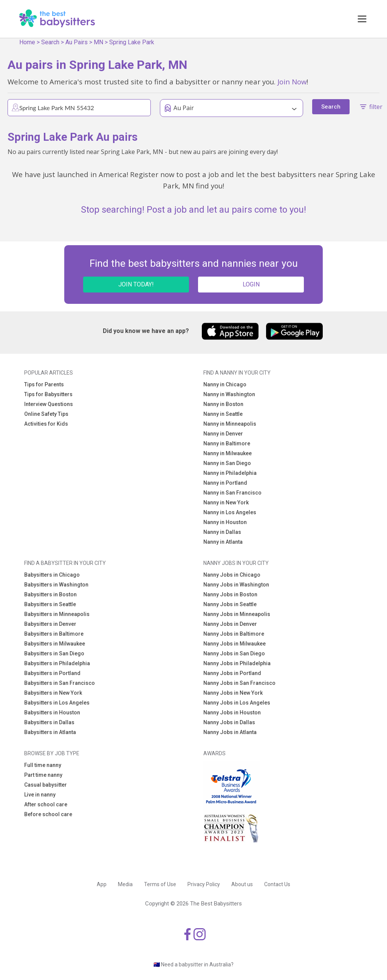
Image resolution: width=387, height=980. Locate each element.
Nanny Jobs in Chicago (232, 575)
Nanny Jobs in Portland (232, 673)
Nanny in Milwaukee (228, 453)
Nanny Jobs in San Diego (234, 653)
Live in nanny (40, 795)
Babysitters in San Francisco (60, 683)
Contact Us (277, 884)
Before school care (48, 814)
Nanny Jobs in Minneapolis (237, 614)
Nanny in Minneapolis (230, 424)
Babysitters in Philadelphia (57, 663)
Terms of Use (160, 884)
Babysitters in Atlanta (50, 732)
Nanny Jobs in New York (233, 693)
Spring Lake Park (132, 42)
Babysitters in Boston (50, 594)
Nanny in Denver (223, 434)
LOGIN (251, 284)
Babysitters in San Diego (54, 653)
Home (27, 42)
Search (50, 42)
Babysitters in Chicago (52, 575)
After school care (46, 804)
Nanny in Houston (225, 522)
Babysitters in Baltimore (54, 634)
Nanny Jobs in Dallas (229, 722)
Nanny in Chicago (225, 384)
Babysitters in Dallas (49, 722)
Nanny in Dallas (222, 532)
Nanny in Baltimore (227, 443)
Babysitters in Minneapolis (57, 614)
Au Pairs (77, 42)
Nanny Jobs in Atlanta (230, 732)
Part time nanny (43, 775)
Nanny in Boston (223, 404)
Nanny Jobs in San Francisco (239, 683)
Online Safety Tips (46, 414)
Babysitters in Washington (56, 585)
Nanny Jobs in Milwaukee (235, 644)
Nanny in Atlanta (223, 542)
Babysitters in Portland (52, 673)
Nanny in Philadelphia (230, 473)
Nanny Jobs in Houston (232, 712)
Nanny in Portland (225, 483)
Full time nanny (43, 765)
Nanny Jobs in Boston (230, 594)
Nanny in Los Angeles (230, 512)
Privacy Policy (204, 884)
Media (125, 884)
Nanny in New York (226, 502)
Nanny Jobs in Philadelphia (237, 663)
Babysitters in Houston (52, 712)
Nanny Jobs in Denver (230, 624)
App (102, 884)
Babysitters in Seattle (50, 604)
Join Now (292, 82)
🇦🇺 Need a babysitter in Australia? (193, 964)
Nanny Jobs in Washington (236, 585)
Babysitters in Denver (50, 624)
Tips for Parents (44, 384)
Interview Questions (49, 404)
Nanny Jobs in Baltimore (234, 634)
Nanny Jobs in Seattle (230, 604)
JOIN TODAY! (136, 284)
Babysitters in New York (53, 693)
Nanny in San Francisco (232, 493)
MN (98, 42)
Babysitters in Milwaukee (55, 644)
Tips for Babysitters (48, 394)
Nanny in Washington (229, 394)
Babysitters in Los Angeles (57, 703)
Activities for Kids (46, 424)
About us (242, 884)
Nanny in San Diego (227, 463)
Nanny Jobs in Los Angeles (237, 703)
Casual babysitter (46, 785)
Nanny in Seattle (223, 414)
